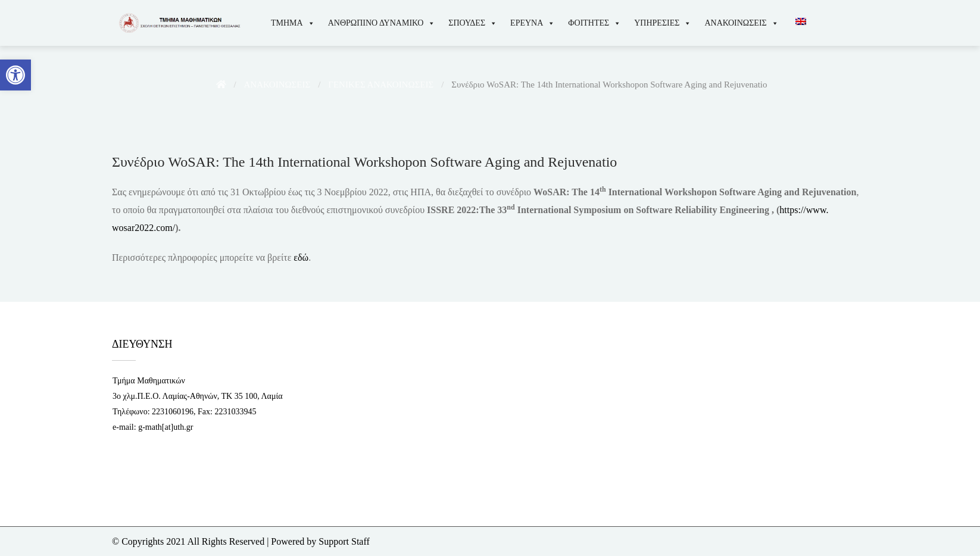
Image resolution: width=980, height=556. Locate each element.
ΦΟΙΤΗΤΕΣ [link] (594, 23)
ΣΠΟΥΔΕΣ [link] (473, 23)
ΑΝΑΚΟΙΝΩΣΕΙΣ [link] (741, 23)
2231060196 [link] (173, 412)
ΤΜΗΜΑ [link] (293, 23)
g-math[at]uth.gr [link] (166, 427)
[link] (15, 75)
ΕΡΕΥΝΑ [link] (533, 23)
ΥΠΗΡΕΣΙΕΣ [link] (663, 23)
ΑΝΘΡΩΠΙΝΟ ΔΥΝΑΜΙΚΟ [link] (382, 23)
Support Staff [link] (344, 541)
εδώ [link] (301, 257)
